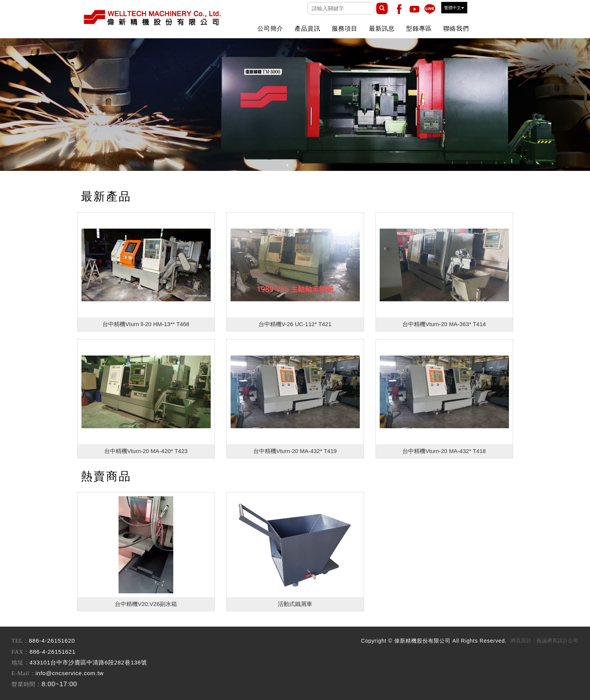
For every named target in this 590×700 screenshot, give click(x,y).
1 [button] (288, 165)
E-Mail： (24, 673)
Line (430, 9)
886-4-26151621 (53, 652)
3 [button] (303, 165)
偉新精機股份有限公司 (152, 17)
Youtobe (414, 9)
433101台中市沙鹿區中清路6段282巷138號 (88, 662)
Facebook (399, 9)
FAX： (20, 652)
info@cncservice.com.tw (70, 673)
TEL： (20, 641)
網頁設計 (521, 641)
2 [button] (295, 165)
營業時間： (27, 684)
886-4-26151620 (52, 641)
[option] (295, 105)
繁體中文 (454, 8)
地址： (20, 663)
